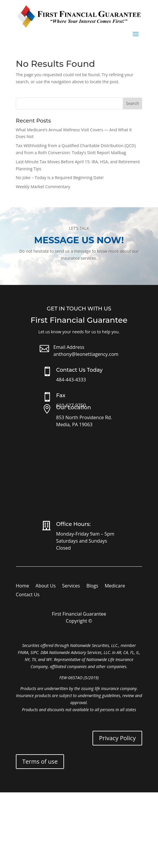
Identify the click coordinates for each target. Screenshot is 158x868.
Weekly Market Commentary (43, 187)
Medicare (115, 586)
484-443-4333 (71, 380)
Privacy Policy (117, 738)
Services (71, 586)
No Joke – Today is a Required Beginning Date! (60, 177)
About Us (46, 586)
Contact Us (28, 595)
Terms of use (40, 761)
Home (22, 586)
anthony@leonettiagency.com (86, 354)
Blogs (92, 586)
